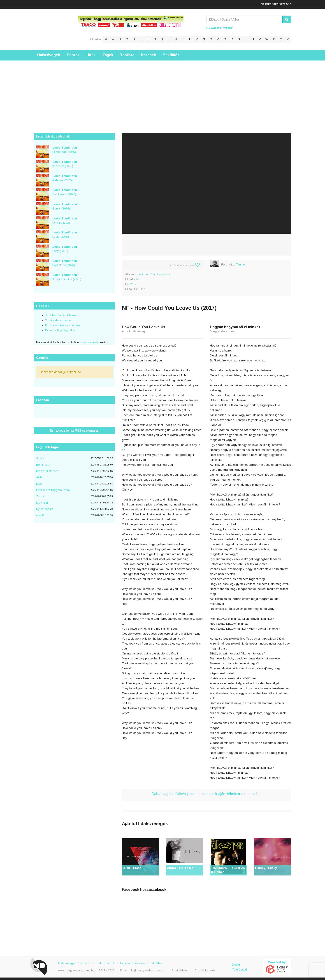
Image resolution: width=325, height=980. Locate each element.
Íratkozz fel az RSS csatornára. (74, 428)
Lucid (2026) (65, 233)
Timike (240, 262)
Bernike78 (43, 463)
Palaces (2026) (65, 176)
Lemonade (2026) (65, 148)
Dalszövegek (49, 53)
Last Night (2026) (65, 261)
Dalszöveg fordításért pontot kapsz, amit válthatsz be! (207, 792)
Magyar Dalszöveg (52, 27)
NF (138, 277)
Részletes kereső (219, 26)
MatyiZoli (42, 501)
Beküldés (171, 53)
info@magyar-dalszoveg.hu (147, 968)
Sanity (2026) (65, 204)
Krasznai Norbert (47, 469)
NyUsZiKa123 (45, 507)
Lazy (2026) (65, 247)
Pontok (73, 53)
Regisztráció (282, 3)
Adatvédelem (180, 968)
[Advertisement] (162, 90)
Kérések (149, 53)
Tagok (108, 53)
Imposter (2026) (65, 162)
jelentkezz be (72, 370)
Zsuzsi (41, 494)
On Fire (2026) (65, 218)
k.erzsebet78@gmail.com (53, 488)
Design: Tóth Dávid (239, 965)
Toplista (127, 53)
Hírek (91, 53)
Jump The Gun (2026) (67, 275)
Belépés (266, 3)
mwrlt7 (40, 513)
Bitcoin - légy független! (61, 328)
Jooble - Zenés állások (61, 313)
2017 (133, 282)
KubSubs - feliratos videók (63, 323)
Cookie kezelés (205, 968)
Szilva (40, 456)
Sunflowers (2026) (65, 190)
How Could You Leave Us (153, 272)
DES (39, 482)
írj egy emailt (89, 340)
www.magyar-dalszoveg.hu (76, 968)
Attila (39, 475)
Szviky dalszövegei (58, 318)
